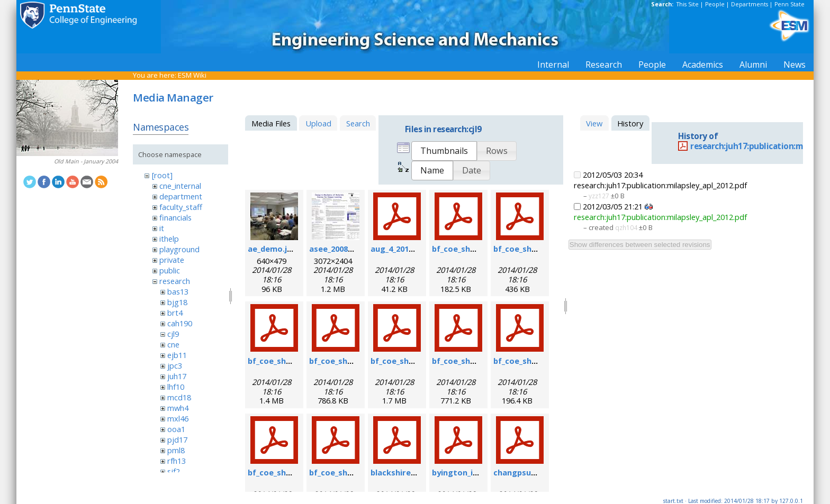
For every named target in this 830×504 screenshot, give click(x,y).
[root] (162, 175)
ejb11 (177, 355)
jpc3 (175, 365)
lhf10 (176, 387)
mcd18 (179, 397)
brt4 (175, 313)
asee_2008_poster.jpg (351, 249)
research (175, 281)
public (170, 270)
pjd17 (177, 439)
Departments (750, 4)
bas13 (178, 291)
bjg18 (177, 302)
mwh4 (178, 408)
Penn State (790, 4)
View (594, 123)
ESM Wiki (192, 75)
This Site (688, 4)
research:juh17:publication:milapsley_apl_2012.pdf (660, 217)
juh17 (177, 376)
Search (358, 123)
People (715, 4)
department (181, 196)
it (162, 228)
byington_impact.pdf (473, 472)
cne (173, 344)
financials (175, 217)
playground (179, 249)
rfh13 (177, 461)
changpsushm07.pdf (532, 472)
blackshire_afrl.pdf (407, 472)
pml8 (176, 450)
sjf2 (174, 471)
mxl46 (178, 418)
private (172, 260)
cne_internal (180, 186)
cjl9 (173, 334)
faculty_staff (181, 207)
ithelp (169, 239)
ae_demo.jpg (272, 249)
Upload (318, 123)
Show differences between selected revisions (640, 245)
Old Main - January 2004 (86, 161)
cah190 (180, 323)
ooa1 (176, 429)
